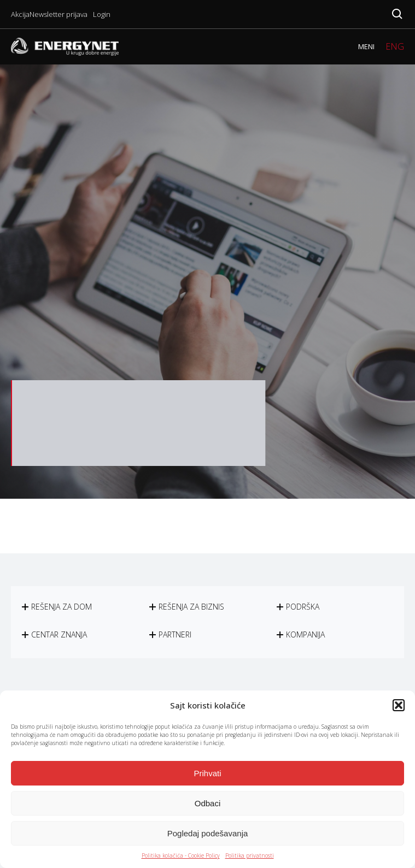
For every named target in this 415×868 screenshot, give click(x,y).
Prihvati (207, 773)
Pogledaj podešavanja (208, 833)
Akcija (20, 14)
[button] (399, 705)
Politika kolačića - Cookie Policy (181, 855)
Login (102, 14)
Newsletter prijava (59, 14)
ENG (395, 46)
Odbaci (208, 803)
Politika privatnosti (250, 855)
